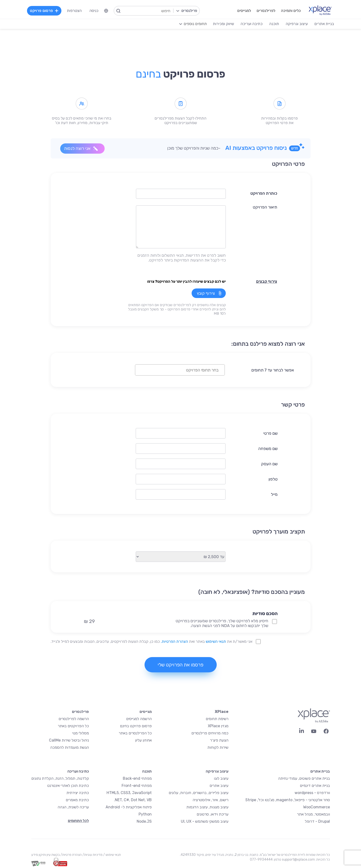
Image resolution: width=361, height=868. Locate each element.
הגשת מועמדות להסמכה (70, 747)
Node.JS (144, 821)
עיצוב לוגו (221, 778)
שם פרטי (270, 433)
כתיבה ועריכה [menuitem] (252, 24)
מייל (274, 494)
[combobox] (180, 370)
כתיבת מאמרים (77, 800)
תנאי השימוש (216, 641)
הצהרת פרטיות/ (71, 855)
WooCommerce (317, 807)
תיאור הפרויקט (265, 207)
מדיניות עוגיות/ (92, 855)
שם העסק (269, 464)
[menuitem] (106, 11)
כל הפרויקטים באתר (73, 726)
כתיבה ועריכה (78, 771)
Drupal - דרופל (317, 821)
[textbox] (176, 370)
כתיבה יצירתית (78, 793)
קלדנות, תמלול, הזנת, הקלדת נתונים (60, 778)
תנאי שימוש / (112, 855)
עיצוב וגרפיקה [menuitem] (297, 24)
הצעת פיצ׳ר (219, 740)
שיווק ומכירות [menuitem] (223, 24)
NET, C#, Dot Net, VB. (133, 800)
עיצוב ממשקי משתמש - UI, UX (205, 821)
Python (145, 814)
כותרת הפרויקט (264, 193)
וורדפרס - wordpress (312, 793)
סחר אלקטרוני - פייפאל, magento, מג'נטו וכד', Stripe (288, 800)
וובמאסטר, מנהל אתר (313, 814)
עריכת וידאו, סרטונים (213, 814)
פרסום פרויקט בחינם (136, 726)
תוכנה (147, 771)
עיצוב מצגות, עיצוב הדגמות (207, 807)
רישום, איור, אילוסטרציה (210, 800)
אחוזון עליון (143, 740)
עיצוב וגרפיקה (217, 771)
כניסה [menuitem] (94, 11)
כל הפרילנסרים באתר (135, 733)
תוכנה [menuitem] (274, 24)
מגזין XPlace (218, 726)
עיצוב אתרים (219, 786)
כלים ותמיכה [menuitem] (291, 11)
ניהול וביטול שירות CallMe (69, 740)
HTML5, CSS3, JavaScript (129, 793)
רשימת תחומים (217, 719)
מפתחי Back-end (137, 778)
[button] (218, 605)
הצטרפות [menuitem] (74, 11)
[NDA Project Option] (275, 622)
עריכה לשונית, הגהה (73, 807)
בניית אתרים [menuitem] (324, 24)
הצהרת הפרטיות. (174, 641)
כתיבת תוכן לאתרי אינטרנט (68, 786)
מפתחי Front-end (137, 786)
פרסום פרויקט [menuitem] (44, 11)
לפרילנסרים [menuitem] (266, 11)
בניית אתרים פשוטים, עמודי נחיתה (304, 778)
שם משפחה (268, 449)
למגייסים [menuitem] (244, 11)
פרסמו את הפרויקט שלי (180, 665)
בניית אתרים (320, 771)
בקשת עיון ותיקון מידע (46, 855)
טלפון (273, 479)
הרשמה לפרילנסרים (74, 719)
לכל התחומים (78, 821)
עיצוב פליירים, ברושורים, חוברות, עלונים (199, 793)
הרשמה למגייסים (139, 719)
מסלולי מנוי (81, 733)
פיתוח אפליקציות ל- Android (129, 807)
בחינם (148, 74)
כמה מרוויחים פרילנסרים (210, 733)
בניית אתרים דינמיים (315, 786)
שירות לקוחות (218, 747)
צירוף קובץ (206, 293)
